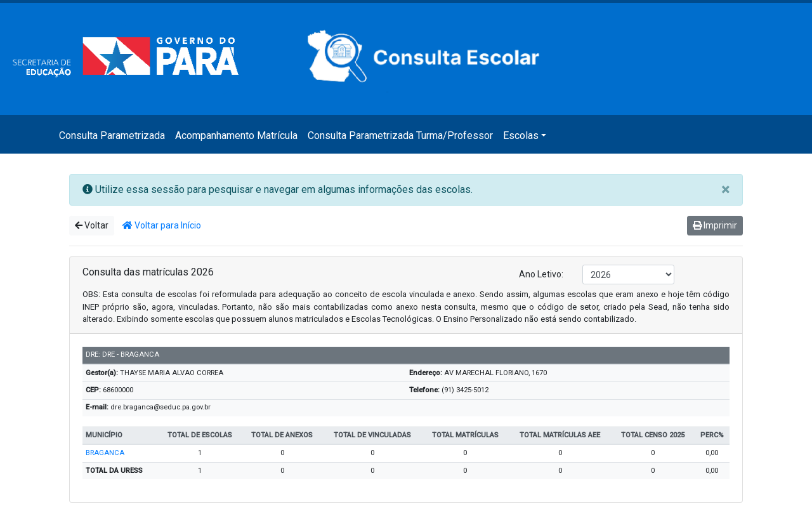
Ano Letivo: (541, 274)
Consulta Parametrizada (112, 136)
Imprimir (715, 225)
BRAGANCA (105, 453)
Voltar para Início (162, 225)
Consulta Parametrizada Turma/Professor (400, 136)
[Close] (725, 190)
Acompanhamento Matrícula (236, 136)
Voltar (92, 225)
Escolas (521, 136)
